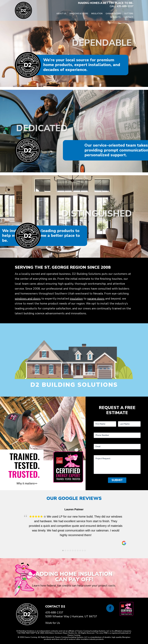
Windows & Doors (79, 14)
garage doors (96, 299)
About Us (61, 14)
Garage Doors (113, 14)
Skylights (115, 17)
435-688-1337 (125, 6)
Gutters (129, 14)
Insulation (97, 14)
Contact (128, 17)
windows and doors (28, 299)
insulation (76, 299)
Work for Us (53, 623)
